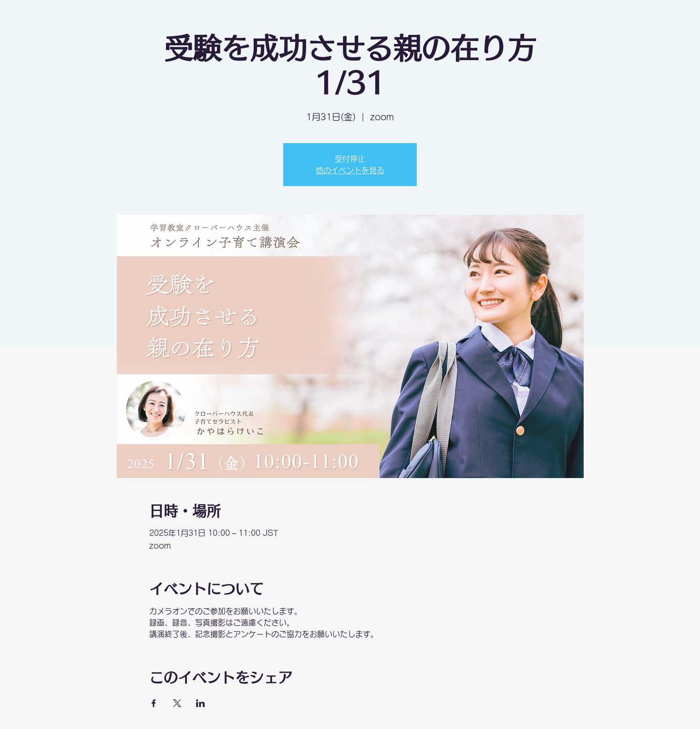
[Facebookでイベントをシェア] (154, 703)
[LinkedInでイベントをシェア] (201, 703)
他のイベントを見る (350, 170)
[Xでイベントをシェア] (177, 703)
